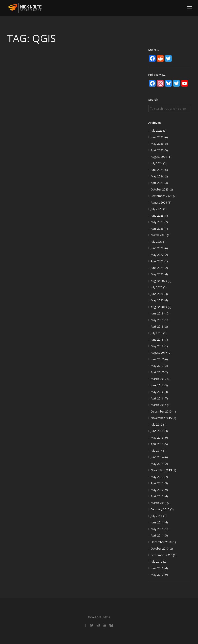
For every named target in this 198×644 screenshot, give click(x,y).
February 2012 (160, 509)
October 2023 (160, 189)
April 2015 (157, 444)
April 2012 (157, 496)
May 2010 (157, 575)
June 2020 (157, 294)
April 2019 (157, 326)
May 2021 (157, 274)
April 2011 (157, 535)
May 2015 (157, 438)
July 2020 (157, 287)
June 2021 (157, 268)
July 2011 (157, 516)
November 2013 (161, 470)
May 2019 (157, 320)
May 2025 (157, 144)
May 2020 (157, 300)
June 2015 (157, 431)
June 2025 (157, 137)
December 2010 (161, 542)
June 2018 (157, 339)
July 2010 (157, 562)
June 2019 (157, 313)
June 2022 (157, 248)
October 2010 (160, 548)
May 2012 (157, 490)
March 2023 (158, 235)
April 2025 (157, 150)
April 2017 (157, 372)
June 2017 (157, 359)
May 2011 (157, 529)
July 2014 (157, 451)
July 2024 (157, 163)
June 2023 (157, 216)
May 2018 (157, 346)
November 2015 (161, 418)
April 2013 (157, 483)
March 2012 (158, 503)
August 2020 (159, 281)
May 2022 (157, 255)
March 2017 (158, 379)
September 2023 (161, 196)
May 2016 (157, 392)
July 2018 (157, 333)
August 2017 (159, 353)
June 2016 (157, 385)
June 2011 (157, 522)
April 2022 (157, 261)
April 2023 (157, 229)
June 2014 (157, 457)
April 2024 (157, 183)
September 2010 (161, 555)
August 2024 (159, 157)
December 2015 (161, 411)
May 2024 (157, 176)
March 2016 (158, 405)
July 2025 (157, 131)
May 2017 (157, 366)
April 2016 (157, 398)
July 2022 (157, 242)
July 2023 (157, 209)
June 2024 (157, 170)
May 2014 (157, 464)
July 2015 (157, 424)
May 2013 (157, 477)
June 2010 (157, 568)
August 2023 (159, 202)
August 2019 (159, 307)
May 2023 (157, 222)
